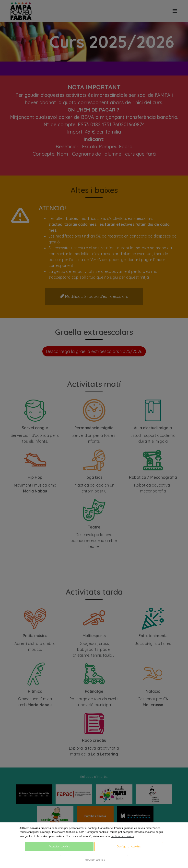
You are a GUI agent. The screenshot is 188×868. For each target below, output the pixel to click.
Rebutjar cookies (94, 860)
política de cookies (122, 836)
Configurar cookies (129, 846)
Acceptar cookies (59, 846)
